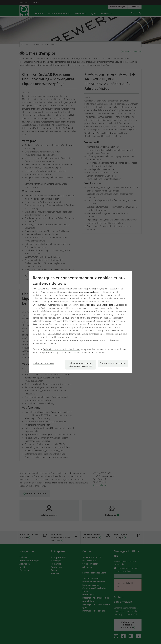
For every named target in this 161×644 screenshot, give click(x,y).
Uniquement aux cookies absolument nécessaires (80, 365)
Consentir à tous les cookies (113, 363)
